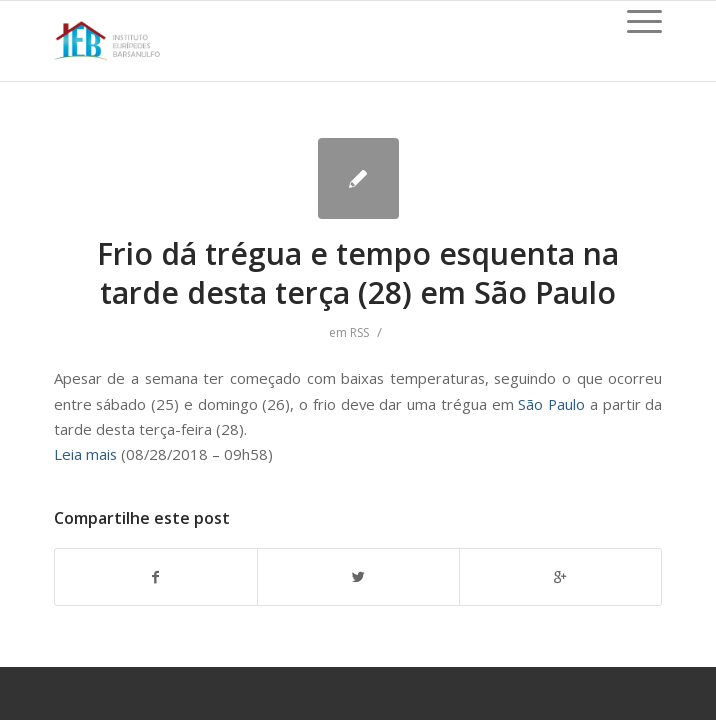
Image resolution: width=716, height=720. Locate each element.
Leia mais (85, 454)
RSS (359, 332)
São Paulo (551, 404)
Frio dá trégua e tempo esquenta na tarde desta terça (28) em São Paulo (358, 273)
